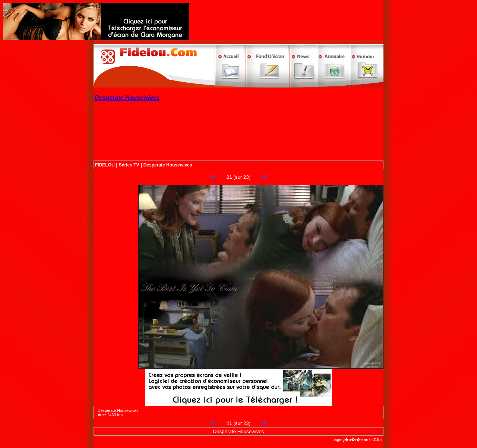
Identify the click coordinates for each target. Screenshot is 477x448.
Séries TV (129, 165)
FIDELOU (105, 165)
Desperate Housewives (168, 165)
